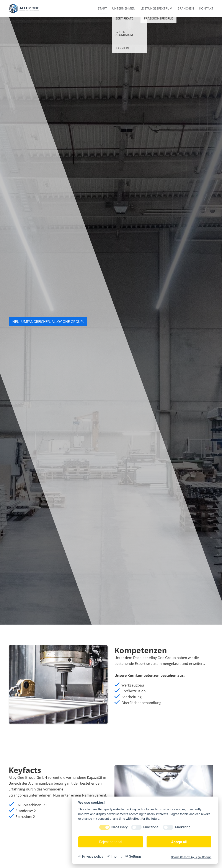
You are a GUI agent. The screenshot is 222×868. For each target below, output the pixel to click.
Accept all (179, 842)
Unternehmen (124, 8)
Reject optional (111, 842)
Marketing (183, 827)
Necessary (120, 827)
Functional (151, 827)
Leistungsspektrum (156, 8)
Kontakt (206, 8)
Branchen (186, 8)
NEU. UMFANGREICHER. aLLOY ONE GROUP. (48, 322)
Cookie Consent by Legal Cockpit (191, 857)
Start (102, 8)
